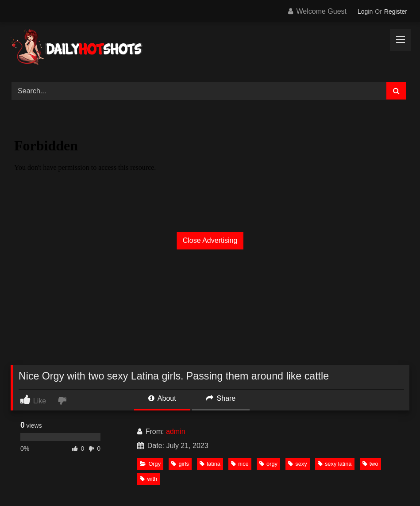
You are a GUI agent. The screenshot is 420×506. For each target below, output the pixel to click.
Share (221, 398)
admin (176, 431)
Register (396, 11)
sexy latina (335, 464)
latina (210, 464)
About (162, 398)
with (148, 479)
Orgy (150, 464)
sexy (297, 464)
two (370, 464)
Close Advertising (210, 240)
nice (240, 464)
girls (180, 464)
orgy (268, 464)
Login (365, 11)
